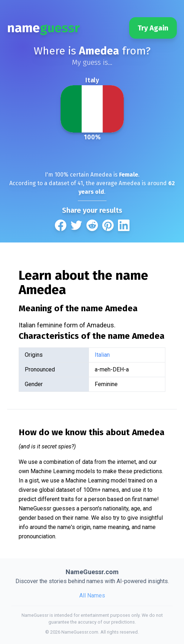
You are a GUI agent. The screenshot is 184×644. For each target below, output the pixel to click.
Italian (102, 355)
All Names (92, 595)
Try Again (153, 28)
